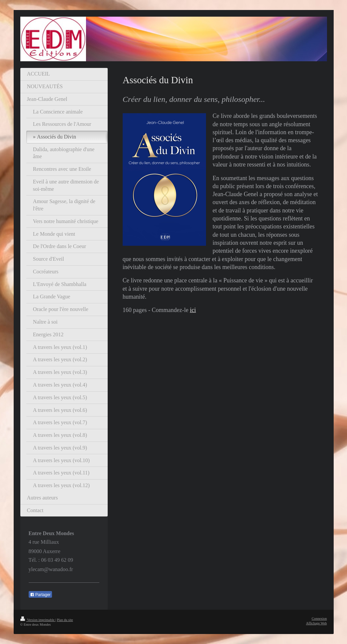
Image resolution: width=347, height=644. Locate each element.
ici (193, 310)
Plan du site (65, 620)
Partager (40, 595)
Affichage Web (316, 623)
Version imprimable (38, 620)
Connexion (319, 619)
